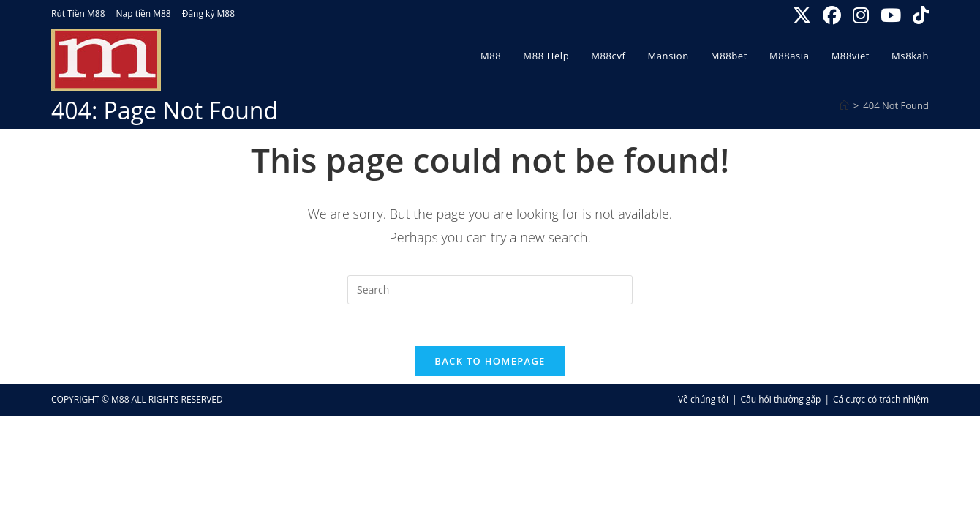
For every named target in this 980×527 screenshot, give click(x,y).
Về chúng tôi (703, 402)
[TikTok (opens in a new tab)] (919, 16)
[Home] (844, 105)
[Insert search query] (490, 290)
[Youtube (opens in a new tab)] (892, 16)
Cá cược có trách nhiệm (881, 402)
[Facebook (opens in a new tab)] (833, 16)
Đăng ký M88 (208, 14)
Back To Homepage (490, 364)
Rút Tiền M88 (78, 14)
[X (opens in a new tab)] (803, 16)
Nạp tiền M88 (144, 14)
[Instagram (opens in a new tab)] (862, 16)
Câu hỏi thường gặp (781, 402)
